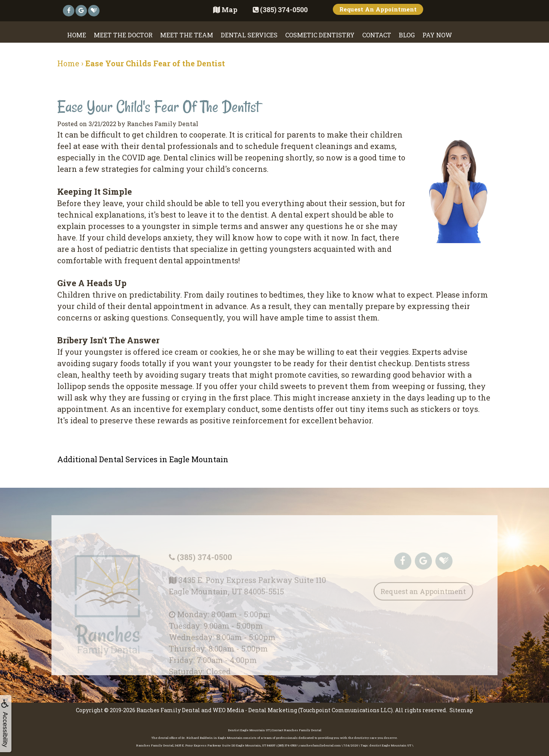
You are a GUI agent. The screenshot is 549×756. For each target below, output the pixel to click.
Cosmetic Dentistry (320, 35)
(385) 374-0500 (205, 567)
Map (225, 10)
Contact (377, 35)
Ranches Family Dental (168, 710)
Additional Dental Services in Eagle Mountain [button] (143, 459)
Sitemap (461, 710)
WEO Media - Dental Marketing (255, 710)
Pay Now (437, 35)
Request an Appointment (423, 601)
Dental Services (249, 35)
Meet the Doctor (123, 35)
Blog (407, 35)
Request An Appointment (378, 9)
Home (77, 35)
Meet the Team (187, 35)
